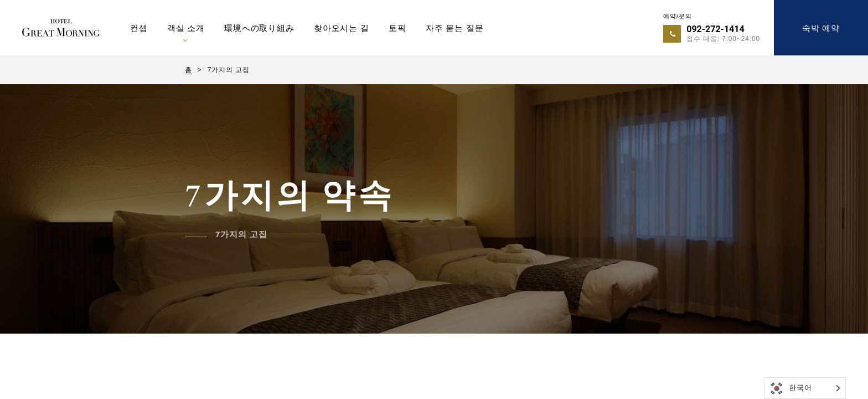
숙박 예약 (821, 28)
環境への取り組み (259, 28)
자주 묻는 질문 (455, 28)
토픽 (397, 28)
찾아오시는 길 (342, 28)
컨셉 (139, 28)
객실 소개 (186, 28)
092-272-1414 (715, 29)
